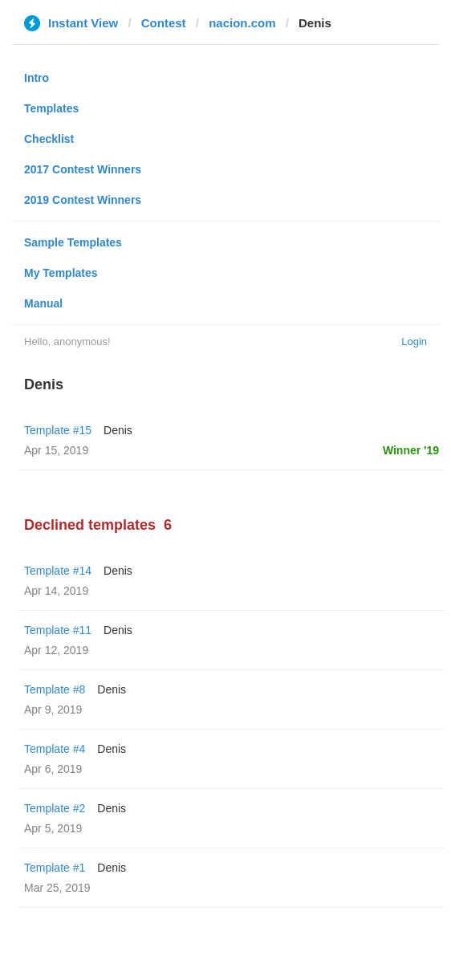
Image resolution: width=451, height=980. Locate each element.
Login (414, 342)
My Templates (61, 273)
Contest (164, 23)
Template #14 (58, 571)
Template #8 (55, 689)
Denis (118, 430)
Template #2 (55, 808)
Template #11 (58, 630)
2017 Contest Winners (83, 169)
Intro (37, 78)
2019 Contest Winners (83, 200)
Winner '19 (411, 450)
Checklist (49, 139)
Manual (43, 303)
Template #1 (55, 868)
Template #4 (55, 749)
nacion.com (242, 23)
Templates (51, 108)
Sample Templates (73, 242)
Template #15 (58, 430)
